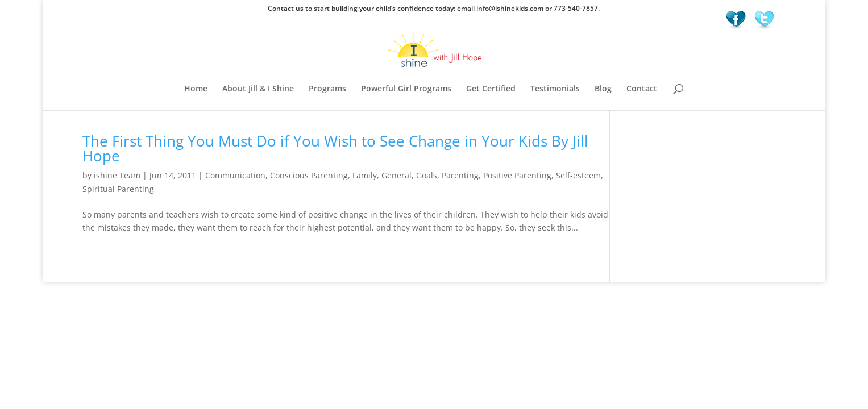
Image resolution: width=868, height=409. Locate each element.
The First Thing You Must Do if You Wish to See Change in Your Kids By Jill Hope (335, 148)
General (396, 175)
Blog (603, 89)
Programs (327, 89)
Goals (427, 175)
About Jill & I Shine (258, 89)
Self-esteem (578, 175)
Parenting (460, 175)
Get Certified (491, 89)
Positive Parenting (517, 175)
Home (196, 89)
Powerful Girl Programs (406, 89)
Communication (235, 175)
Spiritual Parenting (118, 189)
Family (365, 175)
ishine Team (117, 175)
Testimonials (555, 89)
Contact (642, 89)
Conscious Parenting (309, 175)
